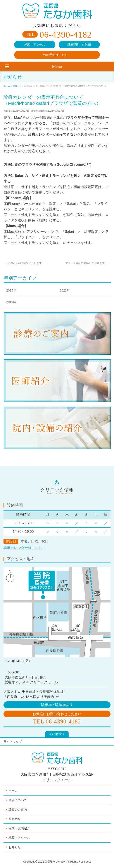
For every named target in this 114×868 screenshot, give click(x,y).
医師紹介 (15, 819)
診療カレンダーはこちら (23, 548)
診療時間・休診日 (79, 45)
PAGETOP (57, 734)
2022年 (65, 290)
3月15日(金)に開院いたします (23, 263)
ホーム (13, 791)
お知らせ (15, 847)
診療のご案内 (18, 809)
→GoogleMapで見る (17, 661)
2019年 (11, 302)
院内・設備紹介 (19, 828)
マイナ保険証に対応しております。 (88, 263)
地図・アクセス (35, 45)
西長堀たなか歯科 (55, 862)
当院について (18, 800)
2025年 (11, 290)
